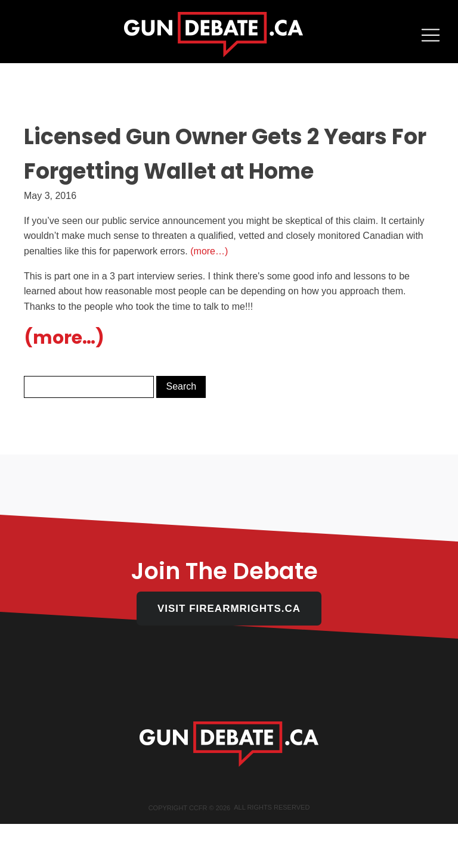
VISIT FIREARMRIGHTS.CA (229, 609)
